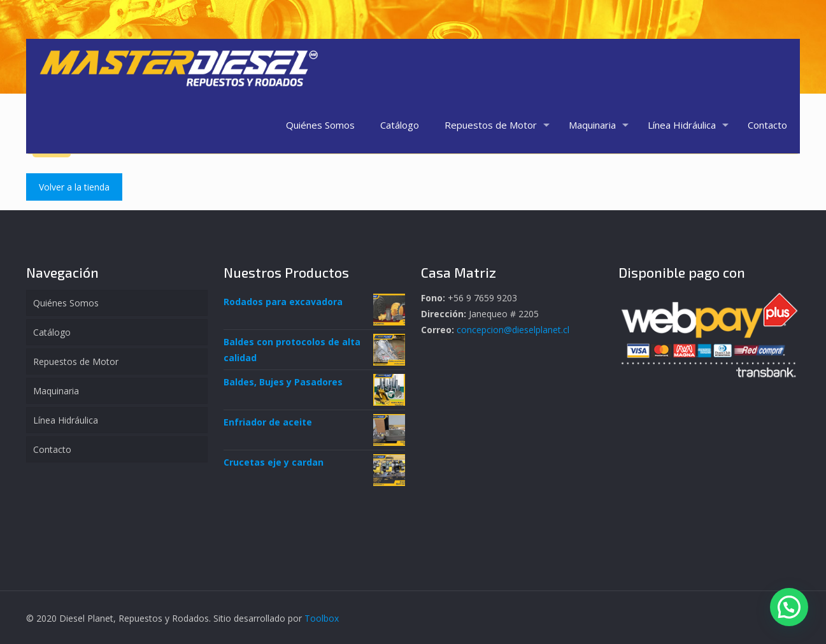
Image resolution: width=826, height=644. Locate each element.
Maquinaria (56, 391)
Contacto (52, 449)
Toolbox (322, 618)
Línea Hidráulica (66, 420)
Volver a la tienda (74, 187)
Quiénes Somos (66, 303)
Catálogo (52, 332)
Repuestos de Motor (76, 361)
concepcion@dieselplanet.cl (513, 330)
